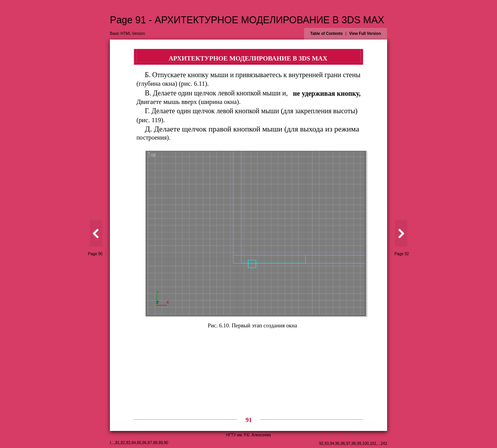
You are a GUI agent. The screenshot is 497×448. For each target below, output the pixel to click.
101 (373, 444)
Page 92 (402, 254)
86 (144, 443)
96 (343, 444)
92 (321, 444)
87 (150, 443)
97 (348, 444)
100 (366, 444)
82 (123, 443)
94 (332, 444)
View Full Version (365, 34)
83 (128, 443)
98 (354, 444)
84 (134, 443)
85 (139, 443)
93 (327, 444)
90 (166, 443)
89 (161, 443)
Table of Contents (327, 34)
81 (117, 443)
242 (384, 444)
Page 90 (95, 254)
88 (155, 443)
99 (359, 444)
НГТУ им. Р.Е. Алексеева (248, 435)
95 (338, 444)
